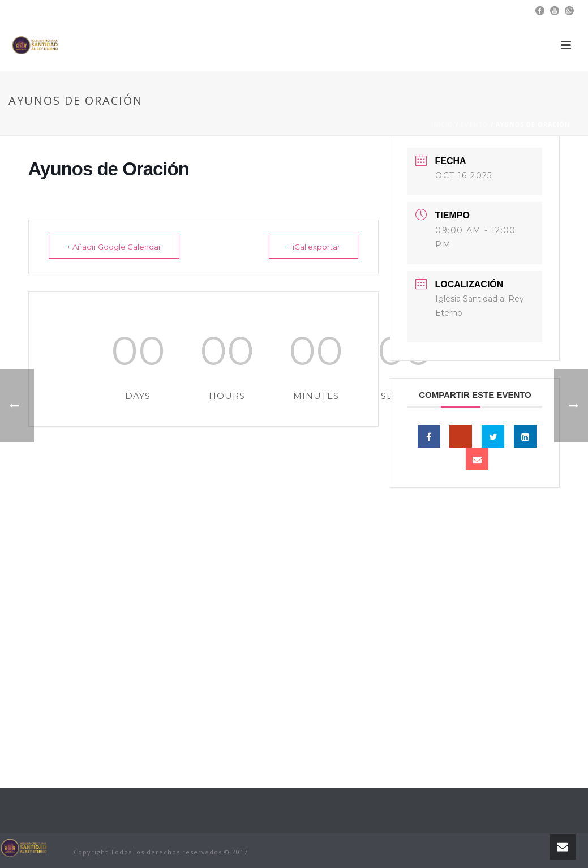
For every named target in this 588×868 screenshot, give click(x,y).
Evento (475, 124)
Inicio (442, 124)
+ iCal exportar (312, 247)
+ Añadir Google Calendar (116, 247)
